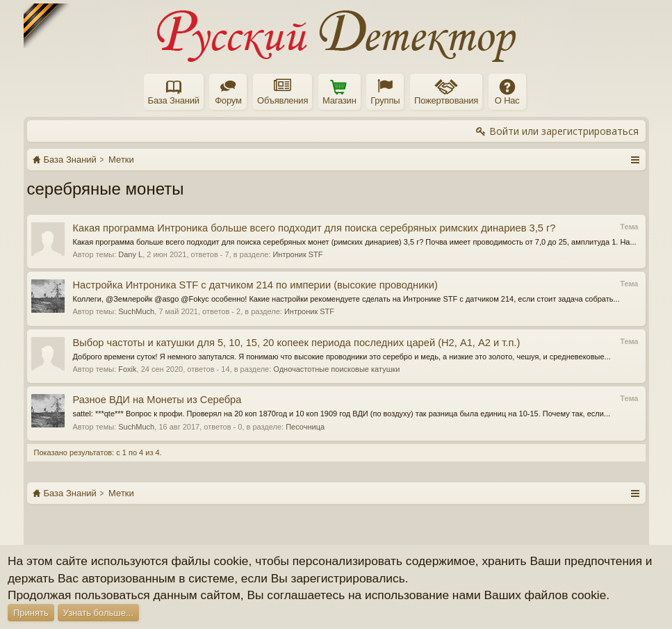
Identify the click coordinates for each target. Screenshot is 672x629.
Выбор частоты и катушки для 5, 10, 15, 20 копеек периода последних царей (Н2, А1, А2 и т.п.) (297, 343)
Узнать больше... (98, 613)
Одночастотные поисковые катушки (336, 369)
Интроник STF (297, 254)
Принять (31, 613)
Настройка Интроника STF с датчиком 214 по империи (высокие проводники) (255, 285)
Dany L (130, 254)
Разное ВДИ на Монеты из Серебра (157, 400)
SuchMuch (136, 311)
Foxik (127, 369)
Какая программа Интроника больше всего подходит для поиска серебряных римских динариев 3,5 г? (314, 228)
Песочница (305, 427)
